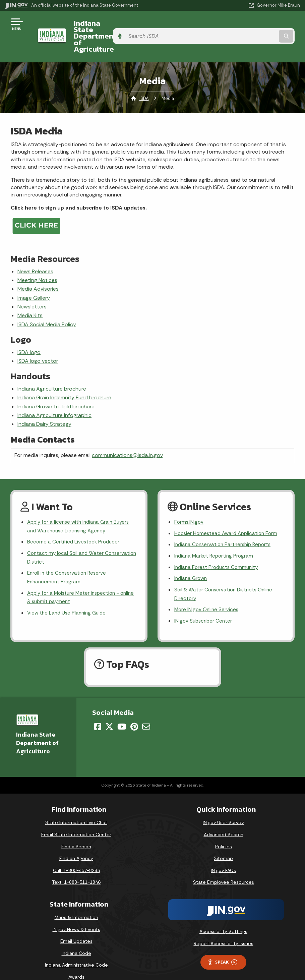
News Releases (35, 252)
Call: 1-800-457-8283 (76, 856)
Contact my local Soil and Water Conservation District (67, 540)
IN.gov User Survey (223, 808)
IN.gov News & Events (76, 915)
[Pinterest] (134, 712)
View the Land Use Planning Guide (68, 599)
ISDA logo (29, 333)
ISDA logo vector (38, 341)
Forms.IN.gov (189, 503)
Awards (76, 963)
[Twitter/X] (109, 712)
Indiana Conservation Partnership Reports (225, 527)
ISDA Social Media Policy (47, 305)
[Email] (146, 712)
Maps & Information (76, 903)
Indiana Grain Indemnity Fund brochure (64, 378)
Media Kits (30, 296)
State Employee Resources (224, 868)
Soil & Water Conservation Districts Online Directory (225, 579)
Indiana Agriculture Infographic (54, 396)
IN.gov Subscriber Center (204, 607)
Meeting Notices (37, 261)
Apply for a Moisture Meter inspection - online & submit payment (76, 582)
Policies (224, 832)
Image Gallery (34, 278)
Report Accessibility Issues (224, 929)
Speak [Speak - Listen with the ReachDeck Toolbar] (222, 948)
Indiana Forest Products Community (218, 550)
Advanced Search (224, 820)
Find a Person (76, 832)
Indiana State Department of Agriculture (116, 26)
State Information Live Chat (76, 808)
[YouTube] (122, 712)
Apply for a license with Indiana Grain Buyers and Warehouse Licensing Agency (81, 508)
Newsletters (32, 287)
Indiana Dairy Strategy (44, 405)
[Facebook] (98, 712)
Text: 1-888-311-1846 (76, 868)
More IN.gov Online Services (207, 595)
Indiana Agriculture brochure (52, 369)
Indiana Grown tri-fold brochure (56, 387)
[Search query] (256, 27)
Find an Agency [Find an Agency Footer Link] (76, 844)
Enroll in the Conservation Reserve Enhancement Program (69, 562)
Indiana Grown (192, 562)
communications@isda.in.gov (127, 436)
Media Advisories (38, 270)
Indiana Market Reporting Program (215, 539)
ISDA (144, 79)
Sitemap (223, 844)
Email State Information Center (76, 820)
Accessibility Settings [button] (223, 917)
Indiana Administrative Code (76, 951)
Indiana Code (76, 939)
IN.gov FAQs (223, 856)
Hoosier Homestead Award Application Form (228, 515)
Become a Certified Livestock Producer (75, 524)
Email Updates (76, 927)
